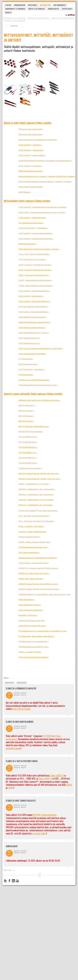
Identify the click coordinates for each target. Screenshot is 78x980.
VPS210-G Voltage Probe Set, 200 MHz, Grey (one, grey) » (39, 479)
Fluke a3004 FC (45, 778)
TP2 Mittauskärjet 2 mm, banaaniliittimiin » (33, 642)
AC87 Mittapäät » (25, 192)
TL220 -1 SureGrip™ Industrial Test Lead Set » (35, 265)
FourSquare (21, 881)
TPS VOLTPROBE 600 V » (28, 442)
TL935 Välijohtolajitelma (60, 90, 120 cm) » (34, 333)
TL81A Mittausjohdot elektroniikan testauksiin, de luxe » (38, 385)
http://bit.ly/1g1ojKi (21, 709)
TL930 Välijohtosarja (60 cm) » (29, 343)
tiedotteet (9, 683)
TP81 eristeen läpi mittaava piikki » (31, 135)
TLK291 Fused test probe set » (29, 537)
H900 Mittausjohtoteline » (27, 244)
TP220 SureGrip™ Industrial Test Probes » (34, 563)
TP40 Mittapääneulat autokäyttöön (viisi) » (33, 547)
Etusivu (8, 5)
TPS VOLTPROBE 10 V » (28, 458)
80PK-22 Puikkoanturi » (27, 405)
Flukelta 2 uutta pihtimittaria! (22, 761)
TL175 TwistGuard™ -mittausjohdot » (32, 370)
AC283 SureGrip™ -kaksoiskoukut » (31, 150)
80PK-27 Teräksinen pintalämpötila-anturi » (34, 426)
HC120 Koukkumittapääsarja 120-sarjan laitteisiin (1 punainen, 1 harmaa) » (45, 182)
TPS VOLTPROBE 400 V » (28, 447)
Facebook (9, 881)
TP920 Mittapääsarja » (27, 600)
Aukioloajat (12, 846)
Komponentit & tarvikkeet (15, 9)
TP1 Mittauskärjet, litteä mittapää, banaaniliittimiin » (37, 636)
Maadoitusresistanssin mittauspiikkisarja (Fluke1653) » (38, 140)
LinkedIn (13, 881)
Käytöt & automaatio (37, 9)
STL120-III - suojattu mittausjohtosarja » (33, 532)
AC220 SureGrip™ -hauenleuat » (30, 166)
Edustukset (33, 5)
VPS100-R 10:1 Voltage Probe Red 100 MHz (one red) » (38, 568)
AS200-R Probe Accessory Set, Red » (32, 621)
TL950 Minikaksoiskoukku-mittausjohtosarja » (35, 322)
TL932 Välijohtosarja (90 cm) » (29, 338)
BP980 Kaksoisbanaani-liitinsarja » (31, 171)
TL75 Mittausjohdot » (26, 375)
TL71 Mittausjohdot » (26, 359)
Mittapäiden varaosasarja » (28, 615)
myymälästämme (13, 748)
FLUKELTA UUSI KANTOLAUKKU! (20, 722)
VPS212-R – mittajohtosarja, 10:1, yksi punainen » (36, 500)
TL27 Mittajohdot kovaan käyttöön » (31, 223)
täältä (69, 785)
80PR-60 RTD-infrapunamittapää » (31, 432)
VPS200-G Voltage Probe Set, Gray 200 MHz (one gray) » (39, 589)
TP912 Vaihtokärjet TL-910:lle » (30, 605)
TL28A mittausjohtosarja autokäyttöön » (32, 354)
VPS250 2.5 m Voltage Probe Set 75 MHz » (34, 573)
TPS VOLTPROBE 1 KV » (28, 453)
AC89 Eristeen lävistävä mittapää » (31, 187)
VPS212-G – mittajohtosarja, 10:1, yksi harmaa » (36, 505)
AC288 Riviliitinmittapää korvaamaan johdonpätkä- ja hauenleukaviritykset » (45, 161)
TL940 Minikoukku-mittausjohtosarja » (32, 328)
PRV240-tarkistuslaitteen (45, 815)
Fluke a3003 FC (57, 775)
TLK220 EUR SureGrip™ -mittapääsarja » (33, 228)
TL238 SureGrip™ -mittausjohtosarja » (32, 218)
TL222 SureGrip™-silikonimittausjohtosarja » (34, 301)
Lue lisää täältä (39, 833)
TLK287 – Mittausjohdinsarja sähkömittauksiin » (35, 280)
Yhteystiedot (67, 9)
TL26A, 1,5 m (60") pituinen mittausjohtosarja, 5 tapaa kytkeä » (41, 349)
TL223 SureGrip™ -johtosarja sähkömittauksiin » (36, 233)
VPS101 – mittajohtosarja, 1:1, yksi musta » (34, 484)
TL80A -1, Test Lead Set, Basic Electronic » (34, 275)
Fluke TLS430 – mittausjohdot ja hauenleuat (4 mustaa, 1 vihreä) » (42, 213)
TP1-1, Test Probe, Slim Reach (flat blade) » (34, 516)
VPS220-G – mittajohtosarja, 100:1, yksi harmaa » (36, 495)
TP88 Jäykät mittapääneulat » (29, 553)
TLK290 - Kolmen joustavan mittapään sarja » (35, 542)
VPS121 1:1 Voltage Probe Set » (30, 652)
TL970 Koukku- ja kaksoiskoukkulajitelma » (34, 312)
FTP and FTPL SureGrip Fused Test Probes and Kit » (38, 511)
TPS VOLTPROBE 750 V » (28, 437)
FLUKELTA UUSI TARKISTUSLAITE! (21, 801)
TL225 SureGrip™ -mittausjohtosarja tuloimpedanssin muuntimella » (43, 207)
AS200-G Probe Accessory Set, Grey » (32, 626)
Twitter (5, 881)
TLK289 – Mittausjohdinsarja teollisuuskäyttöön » (36, 286)
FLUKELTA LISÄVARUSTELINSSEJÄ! (21, 688)
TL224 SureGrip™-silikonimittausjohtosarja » (34, 291)
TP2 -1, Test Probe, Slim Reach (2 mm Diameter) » (36, 521)
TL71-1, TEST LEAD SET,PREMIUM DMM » (34, 254)
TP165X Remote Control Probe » (30, 468)
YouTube (17, 881)
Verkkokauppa (20, 5)
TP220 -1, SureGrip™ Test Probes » (31, 526)
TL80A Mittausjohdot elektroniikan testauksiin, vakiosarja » (39, 249)
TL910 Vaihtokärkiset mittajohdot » (31, 610)
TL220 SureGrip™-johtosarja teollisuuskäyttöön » (36, 239)
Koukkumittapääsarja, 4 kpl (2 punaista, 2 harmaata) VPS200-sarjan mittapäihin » (47, 176)
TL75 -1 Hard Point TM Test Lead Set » (32, 260)
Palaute (8, 12)
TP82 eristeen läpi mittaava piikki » (31, 129)
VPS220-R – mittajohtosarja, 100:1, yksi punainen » (37, 489)
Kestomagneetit (60, 5)
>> (14, 870)
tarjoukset (22, 683)
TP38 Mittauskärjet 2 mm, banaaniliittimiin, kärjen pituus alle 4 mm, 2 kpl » (45, 594)
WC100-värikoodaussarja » (28, 364)
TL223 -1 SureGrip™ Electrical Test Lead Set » (35, 270)
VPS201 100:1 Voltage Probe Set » (31, 579)
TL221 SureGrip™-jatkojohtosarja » (31, 296)
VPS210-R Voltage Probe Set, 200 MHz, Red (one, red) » (39, 474)
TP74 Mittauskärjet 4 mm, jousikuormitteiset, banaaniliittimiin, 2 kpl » (43, 631)
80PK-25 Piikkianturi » (26, 416)
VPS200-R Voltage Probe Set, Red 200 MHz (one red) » (38, 584)
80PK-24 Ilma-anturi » (26, 411)
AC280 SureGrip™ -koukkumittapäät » (32, 155)
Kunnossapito (53, 9)
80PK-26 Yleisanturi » (26, 421)
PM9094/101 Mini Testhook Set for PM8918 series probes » (40, 400)
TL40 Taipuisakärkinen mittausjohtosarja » (33, 307)
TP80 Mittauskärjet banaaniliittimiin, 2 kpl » (34, 647)
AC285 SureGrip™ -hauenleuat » (30, 145)
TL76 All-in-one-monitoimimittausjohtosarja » (34, 380)
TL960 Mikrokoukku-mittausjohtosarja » (32, 317)
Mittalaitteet (45, 5)
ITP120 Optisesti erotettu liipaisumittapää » (34, 657)
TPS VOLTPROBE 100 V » (28, 463)
